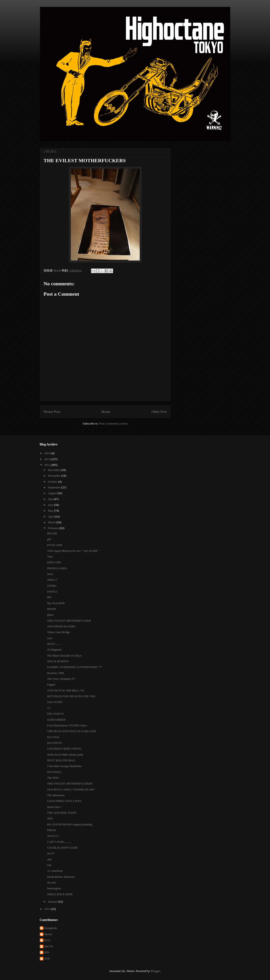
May (51, 511)
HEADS (52, 533)
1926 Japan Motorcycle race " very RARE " (73, 551)
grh (49, 539)
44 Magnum (54, 650)
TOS (47, 959)
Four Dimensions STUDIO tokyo (67, 725)
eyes (50, 638)
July (51, 499)
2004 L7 (52, 580)
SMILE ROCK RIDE (60, 894)
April (51, 517)
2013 (48, 459)
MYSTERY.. (55, 772)
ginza (50, 615)
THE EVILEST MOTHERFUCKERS (70, 783)
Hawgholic (51, 928)
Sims (50, 574)
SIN (47, 952)
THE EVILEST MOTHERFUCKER (69, 621)
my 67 (51, 853)
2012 (48, 465)
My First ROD (56, 603)
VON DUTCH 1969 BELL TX (66, 690)
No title (52, 882)
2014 (48, 453)
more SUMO (55, 702)
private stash (55, 545)
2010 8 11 (53, 836)
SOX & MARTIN (58, 661)
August (53, 493)
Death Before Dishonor (61, 877)
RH (49, 597)
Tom (50, 557)
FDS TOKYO (55, 714)
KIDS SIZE (54, 562)
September (55, 487)
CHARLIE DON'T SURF (63, 848)
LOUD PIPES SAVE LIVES (64, 801)
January (53, 902)
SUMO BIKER (56, 720)
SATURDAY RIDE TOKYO (64, 749)
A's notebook (55, 871)
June (51, 505)
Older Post (159, 412)
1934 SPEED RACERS (61, 626)
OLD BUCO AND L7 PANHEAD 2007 (71, 789)
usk (49, 865)
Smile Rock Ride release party (65, 755)
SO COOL (53, 737)
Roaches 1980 (55, 673)
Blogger (155, 971)
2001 (50, 818)
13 (49, 708)
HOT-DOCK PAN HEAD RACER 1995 (71, 696)
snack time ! (54, 807)
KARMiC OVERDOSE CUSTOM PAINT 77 (74, 667)
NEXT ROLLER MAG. (61, 760)
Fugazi (51, 684)
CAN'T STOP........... (59, 842)
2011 (48, 909)
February (54, 528)
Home (106, 412)
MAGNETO (55, 743)
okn (49, 859)
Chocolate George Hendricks (64, 766)
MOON (52, 609)
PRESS (51, 830)
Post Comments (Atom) (113, 423)
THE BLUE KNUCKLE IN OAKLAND (71, 731)
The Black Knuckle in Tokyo (64, 656)
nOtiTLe (52, 591)
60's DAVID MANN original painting (70, 824)
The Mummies (56, 795)
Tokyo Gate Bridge (58, 632)
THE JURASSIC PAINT (62, 813)
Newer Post (52, 412)
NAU (48, 940)
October (53, 482)
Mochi (48, 934)
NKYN (49, 946)
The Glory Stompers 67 (61, 679)
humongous (54, 888)
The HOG (53, 778)
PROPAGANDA (57, 568)
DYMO (52, 586)
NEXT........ (54, 644)
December (54, 470)
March (52, 522)
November (54, 476)
